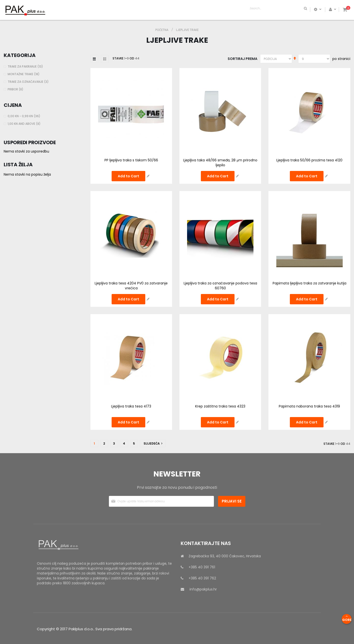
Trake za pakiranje (26, 66)
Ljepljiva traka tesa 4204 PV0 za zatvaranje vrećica (131, 286)
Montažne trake (24, 74)
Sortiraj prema (243, 59)
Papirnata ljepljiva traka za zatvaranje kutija (310, 283)
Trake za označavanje (29, 82)
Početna (162, 30)
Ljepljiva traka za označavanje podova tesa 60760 (220, 286)
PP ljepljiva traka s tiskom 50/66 (131, 160)
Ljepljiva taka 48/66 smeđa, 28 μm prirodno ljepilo (220, 163)
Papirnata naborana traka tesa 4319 (309, 406)
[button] (148, 176)
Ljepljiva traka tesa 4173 (131, 406)
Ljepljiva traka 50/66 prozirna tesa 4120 (309, 160)
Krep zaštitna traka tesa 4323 (220, 406)
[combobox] (296, 9)
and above (25, 124)
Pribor (16, 89)
